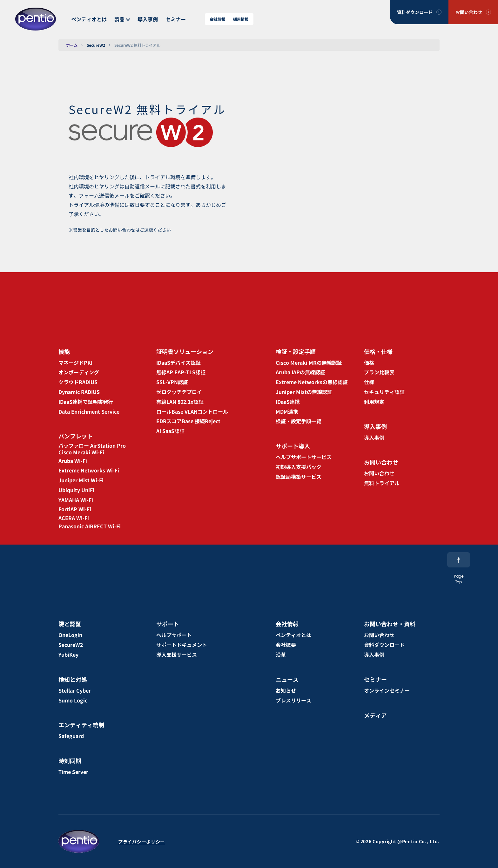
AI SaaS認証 (170, 431)
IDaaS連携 (288, 402)
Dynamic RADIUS (79, 392)
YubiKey (68, 654)
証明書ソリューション (185, 351)
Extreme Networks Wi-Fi (89, 470)
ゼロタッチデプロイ (179, 392)
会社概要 (286, 645)
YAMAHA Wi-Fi (76, 500)
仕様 (369, 382)
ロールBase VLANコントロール (192, 411)
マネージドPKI (75, 363)
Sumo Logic (73, 700)
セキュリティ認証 (384, 392)
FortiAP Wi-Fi (75, 509)
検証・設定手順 (296, 351)
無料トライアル (382, 483)
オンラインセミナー (387, 690)
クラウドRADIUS (78, 382)
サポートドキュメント (182, 645)
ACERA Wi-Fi (74, 518)
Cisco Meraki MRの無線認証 (309, 363)
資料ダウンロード (415, 12)
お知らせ (286, 690)
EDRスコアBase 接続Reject (188, 421)
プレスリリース (293, 700)
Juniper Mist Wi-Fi (81, 480)
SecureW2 (96, 45)
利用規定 (374, 402)
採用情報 (241, 19)
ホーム (72, 45)
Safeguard (71, 736)
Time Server (73, 772)
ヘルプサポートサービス (304, 457)
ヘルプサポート (174, 635)
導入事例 (148, 19)
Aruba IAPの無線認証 (300, 372)
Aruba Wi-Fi (73, 461)
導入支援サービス (177, 654)
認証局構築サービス (299, 477)
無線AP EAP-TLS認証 (181, 372)
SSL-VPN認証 (172, 382)
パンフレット (76, 436)
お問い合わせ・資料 (390, 624)
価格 (369, 363)
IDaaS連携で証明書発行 (86, 402)
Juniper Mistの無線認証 (304, 392)
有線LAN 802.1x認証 (180, 402)
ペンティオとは (89, 19)
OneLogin (70, 635)
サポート (168, 624)
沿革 (281, 654)
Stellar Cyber (75, 690)
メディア (375, 715)
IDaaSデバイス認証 (178, 363)
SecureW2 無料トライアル (137, 45)
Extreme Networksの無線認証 (312, 382)
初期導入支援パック (299, 467)
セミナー (176, 19)
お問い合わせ (469, 12)
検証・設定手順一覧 (299, 421)
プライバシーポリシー (141, 842)
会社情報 (218, 19)
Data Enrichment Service (89, 411)
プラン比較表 (379, 372)
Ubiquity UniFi (76, 490)
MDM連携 (287, 411)
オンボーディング (79, 372)
